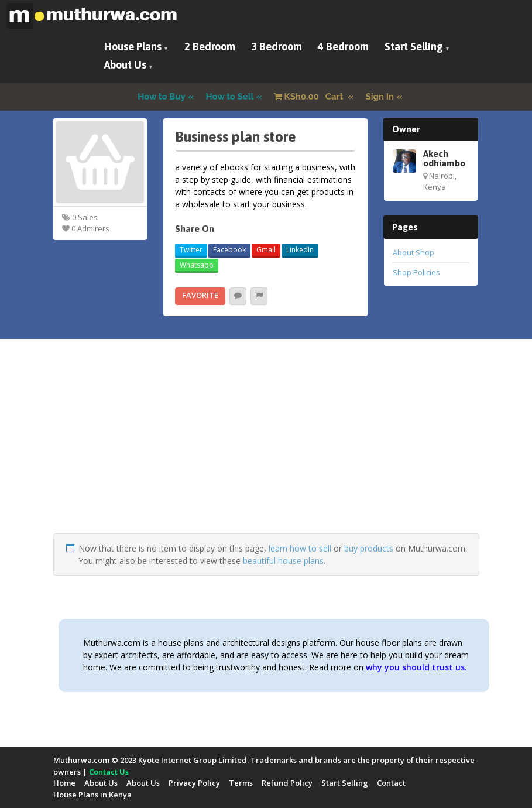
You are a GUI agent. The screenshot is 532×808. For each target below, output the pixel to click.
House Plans (133, 47)
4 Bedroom (343, 47)
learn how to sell (300, 548)
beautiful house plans (283, 561)
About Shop (413, 252)
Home (64, 783)
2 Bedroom (210, 47)
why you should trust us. (416, 667)
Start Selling (414, 47)
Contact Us (109, 772)
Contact (391, 783)
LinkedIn (300, 250)
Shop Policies (416, 272)
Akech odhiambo (444, 158)
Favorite (200, 295)
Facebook (229, 250)
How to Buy (162, 97)
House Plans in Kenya (92, 795)
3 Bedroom (277, 47)
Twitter (191, 250)
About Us (125, 65)
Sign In (380, 97)
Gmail (266, 250)
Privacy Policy (194, 783)
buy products (369, 548)
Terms (241, 783)
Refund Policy (287, 783)
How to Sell (230, 97)
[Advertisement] (266, 451)
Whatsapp (197, 265)
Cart (310, 97)
